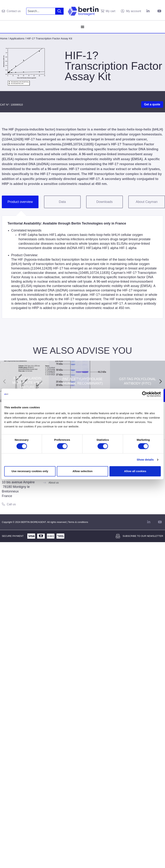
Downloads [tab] (104, 202)
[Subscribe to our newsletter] (118, 536)
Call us (11, 504)
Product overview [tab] (20, 202)
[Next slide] (161, 381)
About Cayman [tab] (147, 202)
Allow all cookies (135, 471)
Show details (145, 460)
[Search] (59, 11)
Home (4, 38)
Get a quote (152, 104)
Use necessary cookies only (30, 471)
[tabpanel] (82, 267)
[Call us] (3, 504)
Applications (17, 38)
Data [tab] (62, 202)
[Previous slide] (4, 381)
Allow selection (82, 471)
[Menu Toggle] (82, 27)
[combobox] (41, 11)
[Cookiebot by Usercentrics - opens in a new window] (145, 394)
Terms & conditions (78, 522)
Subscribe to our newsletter (143, 536)
